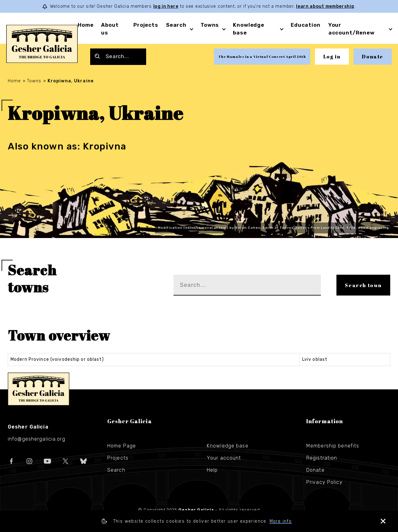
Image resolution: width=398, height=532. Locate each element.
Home (86, 25)
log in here (166, 6)
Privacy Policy (324, 482)
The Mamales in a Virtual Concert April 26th (262, 56)
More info (281, 521)
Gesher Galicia (39, 389)
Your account (224, 458)
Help (212, 470)
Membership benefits (333, 446)
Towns (210, 25)
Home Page (122, 446)
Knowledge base (228, 446)
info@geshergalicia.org (37, 439)
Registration (322, 458)
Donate (373, 57)
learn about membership (325, 6)
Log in (332, 57)
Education (306, 25)
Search (176, 25)
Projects (146, 25)
